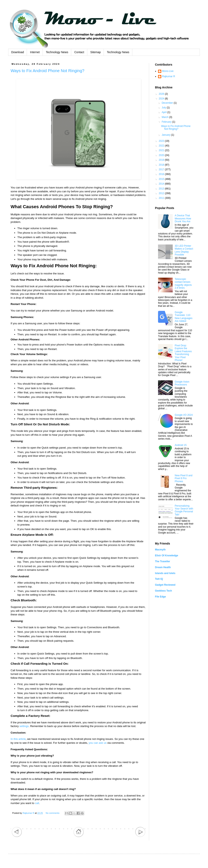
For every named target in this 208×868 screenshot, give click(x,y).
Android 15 (181, 445)
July (164, 108)
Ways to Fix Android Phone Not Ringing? (48, 71)
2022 (162, 146)
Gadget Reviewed (165, 585)
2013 (162, 189)
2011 (162, 198)
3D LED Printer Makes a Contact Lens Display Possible (184, 250)
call (37, 803)
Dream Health (163, 567)
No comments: (53, 813)
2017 (162, 169)
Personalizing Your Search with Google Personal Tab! (184, 510)
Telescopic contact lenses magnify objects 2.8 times (183, 283)
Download (18, 52)
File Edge (160, 597)
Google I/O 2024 (184, 415)
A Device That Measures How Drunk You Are (183, 218)
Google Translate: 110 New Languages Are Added (184, 317)
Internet (35, 52)
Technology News (57, 52)
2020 (162, 155)
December (168, 103)
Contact (79, 52)
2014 (162, 184)
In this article (18, 739)
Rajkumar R (169, 76)
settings (24, 726)
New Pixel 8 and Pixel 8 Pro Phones (184, 478)
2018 (162, 165)
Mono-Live (168, 71)
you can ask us (98, 743)
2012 (162, 193)
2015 (162, 179)
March (165, 117)
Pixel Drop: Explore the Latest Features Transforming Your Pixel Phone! (183, 353)
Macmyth (160, 550)
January (166, 135)
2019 (162, 160)
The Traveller (163, 561)
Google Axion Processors (182, 383)
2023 (162, 141)
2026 (162, 94)
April (164, 112)
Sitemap (96, 52)
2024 (162, 99)
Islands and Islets (165, 573)
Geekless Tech (163, 591)
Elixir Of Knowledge (167, 556)
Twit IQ (159, 579)
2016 (162, 174)
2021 (162, 150)
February (167, 122)
